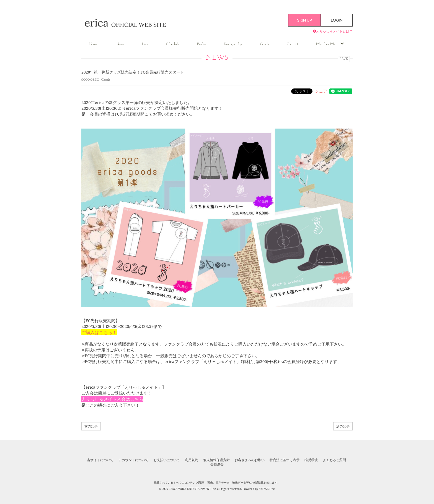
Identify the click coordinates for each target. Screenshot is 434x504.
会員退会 (217, 464)
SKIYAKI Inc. (267, 489)
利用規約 (192, 460)
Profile (202, 44)
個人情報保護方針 (216, 460)
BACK (344, 59)
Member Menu (330, 44)
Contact (292, 44)
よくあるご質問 (334, 460)
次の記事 (343, 426)
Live (145, 44)
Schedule (173, 44)
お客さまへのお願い (250, 460)
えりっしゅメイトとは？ (333, 31)
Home (93, 44)
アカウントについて (133, 460)
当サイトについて (100, 460)
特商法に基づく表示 (285, 460)
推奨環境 (311, 460)
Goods (265, 44)
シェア (321, 91)
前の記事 (91, 426)
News (120, 44)
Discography (233, 44)
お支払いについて (167, 460)
